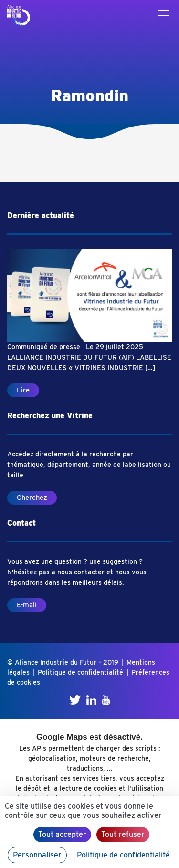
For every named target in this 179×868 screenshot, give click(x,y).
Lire (23, 390)
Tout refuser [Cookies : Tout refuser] (123, 834)
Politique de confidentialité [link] (123, 855)
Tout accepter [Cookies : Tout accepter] (62, 834)
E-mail (27, 605)
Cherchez (32, 498)
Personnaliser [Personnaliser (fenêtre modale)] (37, 855)
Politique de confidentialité (80, 672)
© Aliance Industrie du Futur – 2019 (63, 662)
